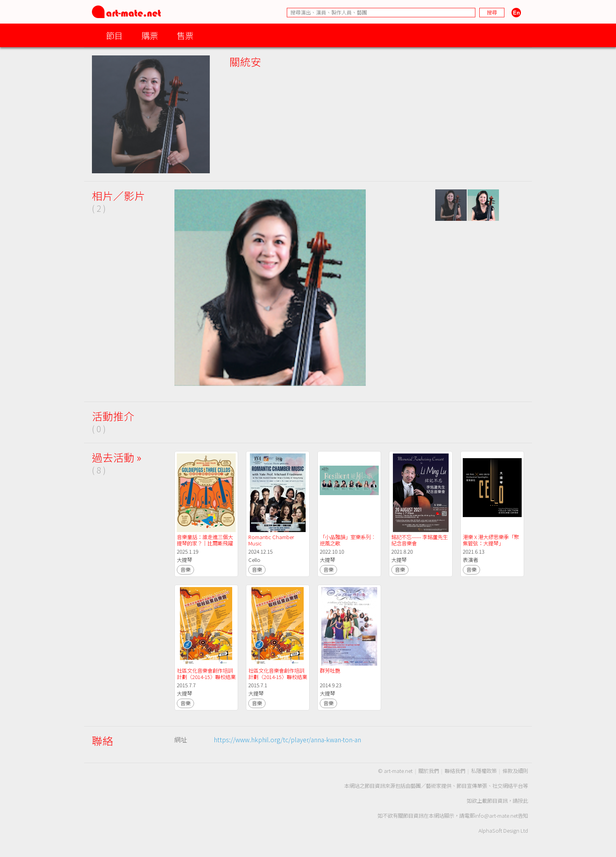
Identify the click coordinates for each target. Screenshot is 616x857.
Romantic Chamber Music (272, 540)
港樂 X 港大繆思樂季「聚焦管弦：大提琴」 (491, 540)
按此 (523, 801)
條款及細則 (515, 771)
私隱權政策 (484, 771)
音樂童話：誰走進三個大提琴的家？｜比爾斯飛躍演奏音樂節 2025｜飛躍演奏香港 (206, 546)
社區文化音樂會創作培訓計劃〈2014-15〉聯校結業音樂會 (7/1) (278, 677)
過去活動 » (117, 457)
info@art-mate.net (496, 816)
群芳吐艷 (330, 671)
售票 (185, 35)
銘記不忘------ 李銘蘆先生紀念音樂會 (420, 540)
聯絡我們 (455, 771)
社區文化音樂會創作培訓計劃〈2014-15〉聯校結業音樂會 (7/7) (206, 677)
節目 (114, 35)
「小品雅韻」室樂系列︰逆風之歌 (348, 540)
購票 (150, 35)
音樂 (185, 570)
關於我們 (429, 771)
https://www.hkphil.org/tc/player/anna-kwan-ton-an (287, 740)
